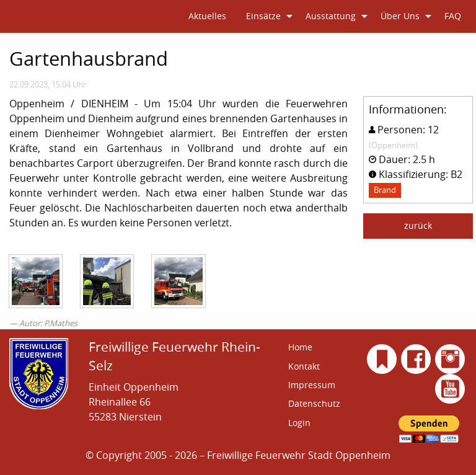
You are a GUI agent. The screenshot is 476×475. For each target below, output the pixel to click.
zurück (418, 225)
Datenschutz (314, 403)
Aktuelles (207, 16)
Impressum (312, 385)
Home (300, 347)
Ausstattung (331, 16)
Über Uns (400, 16)
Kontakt (304, 366)
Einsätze (263, 16)
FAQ (453, 16)
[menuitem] (207, 16)
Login (299, 423)
